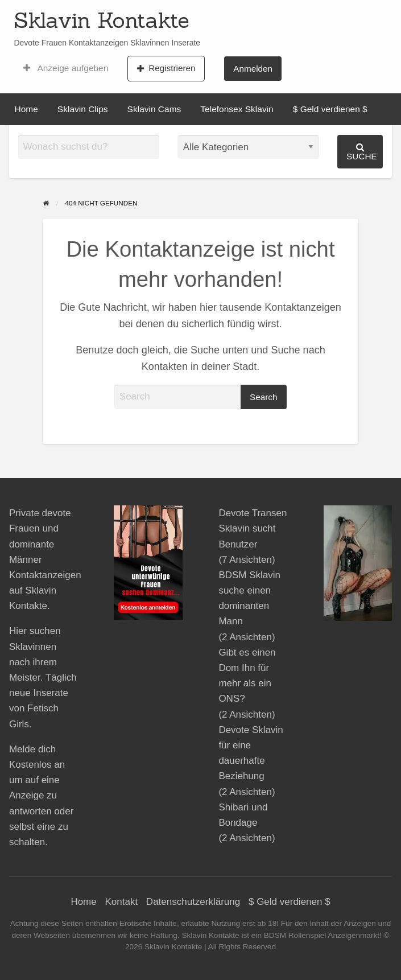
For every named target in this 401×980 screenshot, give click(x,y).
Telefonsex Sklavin (237, 109)
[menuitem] (66, 68)
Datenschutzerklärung (193, 902)
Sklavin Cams (154, 109)
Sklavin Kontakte (102, 20)
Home (26, 109)
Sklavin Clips (83, 109)
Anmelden (253, 69)
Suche (362, 152)
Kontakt (121, 902)
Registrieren (166, 68)
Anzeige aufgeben (66, 68)
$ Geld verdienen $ (330, 109)
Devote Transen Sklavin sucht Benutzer (253, 528)
